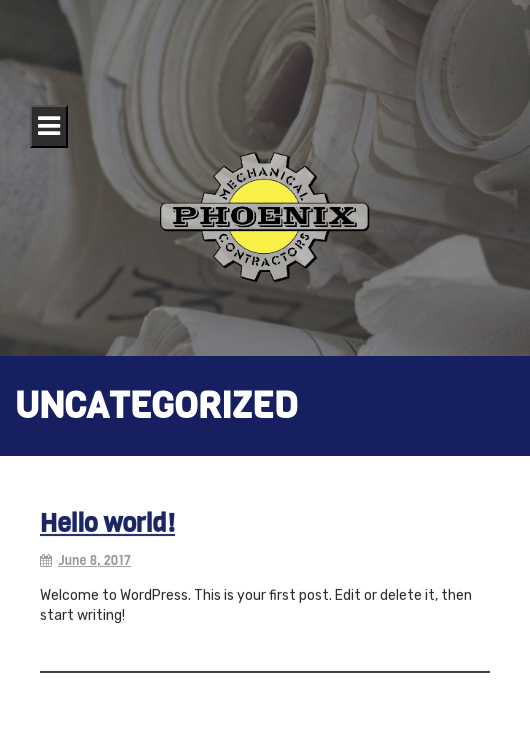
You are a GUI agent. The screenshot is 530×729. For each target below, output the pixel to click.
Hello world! (107, 526)
